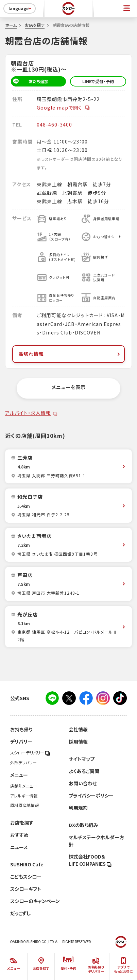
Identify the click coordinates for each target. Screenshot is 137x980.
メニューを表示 (69, 387)
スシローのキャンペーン (35, 901)
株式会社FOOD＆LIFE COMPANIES (90, 860)
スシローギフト (26, 889)
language (21, 8)
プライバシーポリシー (91, 795)
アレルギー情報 (24, 796)
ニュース (19, 847)
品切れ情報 (70, 354)
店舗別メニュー (24, 786)
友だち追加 (30, 81)
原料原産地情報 (24, 805)
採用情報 (78, 742)
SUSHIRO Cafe (27, 864)
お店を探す (35, 25)
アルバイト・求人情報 (28, 413)
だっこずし (20, 913)
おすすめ (19, 835)
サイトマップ (82, 759)
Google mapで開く (63, 108)
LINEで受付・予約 (98, 81)
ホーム (11, 25)
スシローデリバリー (30, 753)
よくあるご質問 (84, 771)
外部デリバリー (23, 763)
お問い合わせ (83, 783)
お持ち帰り (21, 729)
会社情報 (78, 729)
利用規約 (78, 808)
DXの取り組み (83, 825)
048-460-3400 (54, 124)
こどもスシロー (26, 877)
